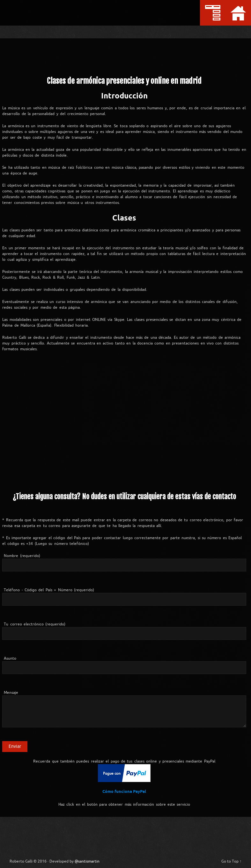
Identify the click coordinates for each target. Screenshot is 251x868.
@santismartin (79, 859)
